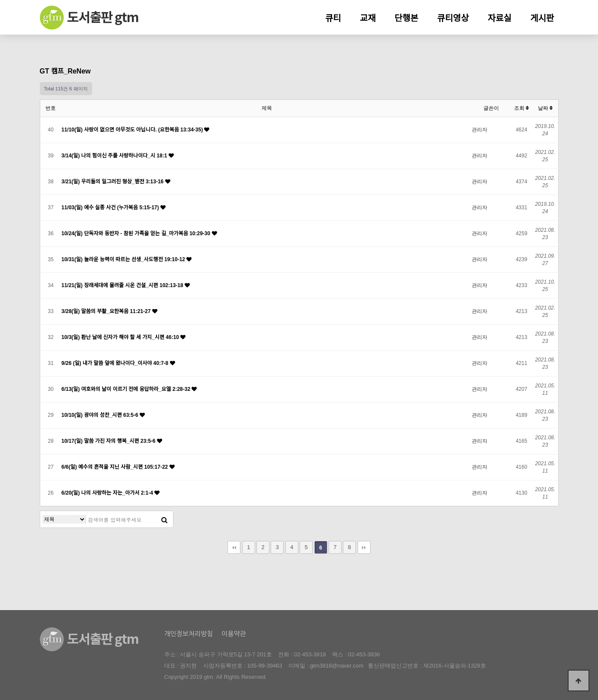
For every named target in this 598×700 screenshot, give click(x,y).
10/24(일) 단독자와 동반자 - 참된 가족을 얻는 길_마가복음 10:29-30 (137, 233)
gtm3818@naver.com (337, 666)
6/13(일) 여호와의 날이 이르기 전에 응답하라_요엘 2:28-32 (126, 389)
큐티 (333, 18)
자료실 (500, 18)
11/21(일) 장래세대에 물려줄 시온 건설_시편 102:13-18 (123, 285)
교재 (368, 18)
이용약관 (233, 634)
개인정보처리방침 (189, 634)
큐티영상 (453, 18)
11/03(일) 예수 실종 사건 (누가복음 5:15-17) (111, 208)
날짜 (545, 108)
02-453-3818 (310, 654)
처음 (234, 547)
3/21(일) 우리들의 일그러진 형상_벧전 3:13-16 (113, 182)
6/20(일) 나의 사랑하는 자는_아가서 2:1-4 (108, 493)
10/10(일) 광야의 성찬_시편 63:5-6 (101, 415)
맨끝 (364, 547)
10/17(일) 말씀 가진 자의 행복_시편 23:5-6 (109, 441)
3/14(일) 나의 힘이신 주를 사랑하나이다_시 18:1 (115, 156)
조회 (521, 108)
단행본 (406, 18)
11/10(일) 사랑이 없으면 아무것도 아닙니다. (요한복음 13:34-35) (133, 130)
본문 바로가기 (0, 0)
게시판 (542, 18)
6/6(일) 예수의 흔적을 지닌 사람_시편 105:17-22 (115, 467)
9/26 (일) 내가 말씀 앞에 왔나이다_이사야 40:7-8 (116, 363)
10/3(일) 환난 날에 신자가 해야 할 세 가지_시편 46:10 (121, 337)
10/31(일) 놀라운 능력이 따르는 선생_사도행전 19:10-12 (124, 259)
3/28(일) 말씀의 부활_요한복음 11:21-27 (107, 311)
